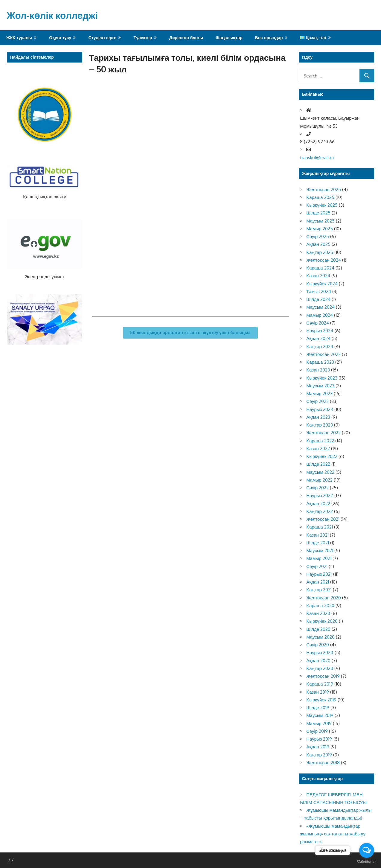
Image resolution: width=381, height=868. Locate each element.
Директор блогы (186, 38)
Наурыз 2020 (320, 652)
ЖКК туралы (19, 38)
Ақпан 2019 (318, 747)
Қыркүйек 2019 (321, 700)
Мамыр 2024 (319, 315)
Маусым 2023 (320, 386)
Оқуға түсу (60, 38)
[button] (190, 333)
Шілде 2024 (318, 299)
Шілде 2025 (318, 213)
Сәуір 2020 (318, 645)
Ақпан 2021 (318, 582)
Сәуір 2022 (317, 488)
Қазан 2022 (318, 449)
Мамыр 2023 (319, 393)
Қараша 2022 (320, 441)
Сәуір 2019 (317, 731)
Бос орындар (269, 38)
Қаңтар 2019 (319, 755)
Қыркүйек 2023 (322, 378)
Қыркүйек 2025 (322, 205)
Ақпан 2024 (318, 338)
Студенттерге (102, 38)
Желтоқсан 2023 (323, 354)
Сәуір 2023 (317, 401)
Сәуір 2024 (318, 323)
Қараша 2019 (320, 684)
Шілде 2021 (318, 543)
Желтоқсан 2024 (323, 260)
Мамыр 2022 (319, 480)
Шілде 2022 (318, 464)
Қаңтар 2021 (319, 590)
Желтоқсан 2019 (323, 676)
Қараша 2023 (320, 362)
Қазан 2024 (318, 276)
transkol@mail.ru (317, 157)
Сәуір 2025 (318, 236)
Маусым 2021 (320, 551)
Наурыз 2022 (320, 495)
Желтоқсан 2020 (323, 598)
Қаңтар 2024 (320, 347)
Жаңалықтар (229, 38)
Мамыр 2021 (319, 558)
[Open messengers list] (367, 850)
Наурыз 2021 (319, 574)
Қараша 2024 (320, 268)
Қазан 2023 (318, 370)
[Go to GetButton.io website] (367, 862)
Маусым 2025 (320, 221)
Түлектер (143, 38)
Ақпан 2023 (318, 417)
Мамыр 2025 (319, 229)
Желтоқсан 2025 (323, 189)
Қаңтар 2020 (320, 668)
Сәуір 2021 (317, 566)
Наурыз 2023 (320, 409)
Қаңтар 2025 (320, 252)
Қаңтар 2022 (320, 511)
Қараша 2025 (320, 197)
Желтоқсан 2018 (323, 763)
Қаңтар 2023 (320, 425)
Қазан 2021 (317, 535)
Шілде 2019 (318, 708)
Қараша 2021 (319, 527)
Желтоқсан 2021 (323, 519)
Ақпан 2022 (318, 504)
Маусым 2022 (320, 472)
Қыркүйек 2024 (322, 284)
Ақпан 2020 (318, 661)
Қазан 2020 (318, 613)
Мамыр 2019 (319, 723)
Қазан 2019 (318, 692)
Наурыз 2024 (320, 331)
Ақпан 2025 (318, 244)
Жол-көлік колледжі (53, 15)
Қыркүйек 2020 (322, 621)
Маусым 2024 (320, 307)
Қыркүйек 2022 (322, 456)
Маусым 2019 (320, 715)
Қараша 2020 (320, 606)
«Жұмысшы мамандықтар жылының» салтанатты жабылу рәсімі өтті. (333, 834)
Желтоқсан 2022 (323, 433)
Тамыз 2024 (319, 291)
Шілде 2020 (318, 629)
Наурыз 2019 (319, 739)
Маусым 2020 (320, 637)
